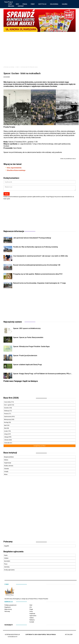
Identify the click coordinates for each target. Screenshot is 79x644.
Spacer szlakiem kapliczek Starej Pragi (27, 365)
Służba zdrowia (9, 466)
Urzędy (6, 472)
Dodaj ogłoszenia (9, 570)
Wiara (6, 475)
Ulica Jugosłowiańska (14, 168)
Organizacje (8, 463)
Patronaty (7, 612)
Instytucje (42, 4)
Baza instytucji (10, 453)
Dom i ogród (8, 405)
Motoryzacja (8, 420)
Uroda (6, 431)
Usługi (6, 434)
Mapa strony (8, 610)
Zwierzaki (7, 443)
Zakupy (6, 437)
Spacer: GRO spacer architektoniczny (27, 329)
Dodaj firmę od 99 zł (39, 446)
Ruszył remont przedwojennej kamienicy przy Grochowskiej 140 (37, 265)
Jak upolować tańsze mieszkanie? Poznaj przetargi (32, 238)
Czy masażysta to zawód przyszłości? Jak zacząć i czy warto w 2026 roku (41, 256)
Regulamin (8, 607)
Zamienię (7, 567)
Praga (25, 4)
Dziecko (7, 408)
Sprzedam (7, 561)
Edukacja (7, 411)
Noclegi (6, 423)
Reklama (11, 6)
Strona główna (9, 67)
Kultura (6, 460)
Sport (6, 426)
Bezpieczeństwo (9, 457)
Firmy (33, 4)
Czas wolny (7, 402)
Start (10, 4)
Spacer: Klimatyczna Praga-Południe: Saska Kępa (31, 347)
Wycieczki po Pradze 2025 (29, 67)
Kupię (6, 556)
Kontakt (21, 6)
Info (17, 4)
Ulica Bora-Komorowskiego (16, 171)
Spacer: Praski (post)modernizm (25, 356)
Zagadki (7, 546)
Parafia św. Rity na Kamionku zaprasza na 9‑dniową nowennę (36, 247)
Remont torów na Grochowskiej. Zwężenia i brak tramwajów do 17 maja (39, 283)
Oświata (6, 469)
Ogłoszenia (54, 4)
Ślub (5, 429)
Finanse (6, 414)
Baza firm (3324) (11, 398)
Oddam (6, 558)
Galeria (65, 4)
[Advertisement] (40, 47)
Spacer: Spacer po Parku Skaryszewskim (28, 338)
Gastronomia (8, 417)
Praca (6, 564)
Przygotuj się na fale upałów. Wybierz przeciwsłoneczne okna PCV (38, 274)
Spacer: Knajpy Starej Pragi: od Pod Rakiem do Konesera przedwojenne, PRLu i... (43, 374)
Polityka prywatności (10, 605)
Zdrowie (7, 440)
